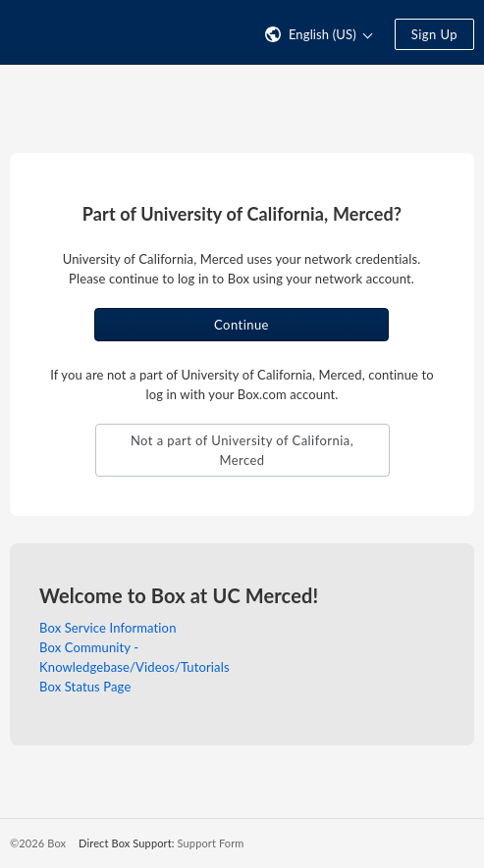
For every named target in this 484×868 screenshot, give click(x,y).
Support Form (211, 843)
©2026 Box (38, 843)
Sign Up (434, 34)
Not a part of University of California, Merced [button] (242, 450)
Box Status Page (85, 687)
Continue (242, 325)
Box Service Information (108, 628)
